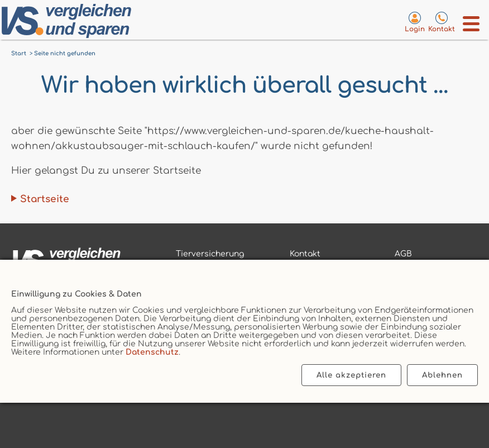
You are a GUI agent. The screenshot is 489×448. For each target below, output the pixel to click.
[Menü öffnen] (471, 24)
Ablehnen (442, 375)
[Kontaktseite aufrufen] (442, 22)
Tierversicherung (210, 254)
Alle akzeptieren (351, 375)
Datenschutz (152, 352)
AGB (403, 254)
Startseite (45, 199)
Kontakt (305, 254)
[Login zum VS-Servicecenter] (415, 22)
